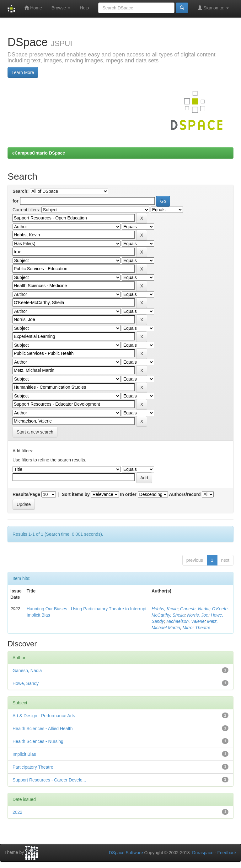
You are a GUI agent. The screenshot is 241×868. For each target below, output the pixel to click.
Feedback (227, 853)
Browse (61, 8)
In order (128, 494)
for (16, 201)
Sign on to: (213, 8)
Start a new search (35, 432)
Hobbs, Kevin (165, 609)
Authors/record (185, 494)
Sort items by (76, 494)
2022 (17, 812)
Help (84, 8)
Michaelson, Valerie (185, 621)
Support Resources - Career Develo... (49, 780)
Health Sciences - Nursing (38, 741)
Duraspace (203, 853)
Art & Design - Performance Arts (44, 716)
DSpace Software (126, 853)
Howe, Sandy (26, 683)
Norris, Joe (198, 615)
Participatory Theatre (33, 767)
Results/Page (26, 494)
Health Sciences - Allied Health (43, 729)
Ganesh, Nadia (195, 609)
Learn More (23, 72)
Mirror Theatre (197, 628)
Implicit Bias (24, 754)
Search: (21, 191)
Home (33, 8)
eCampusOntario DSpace (39, 153)
